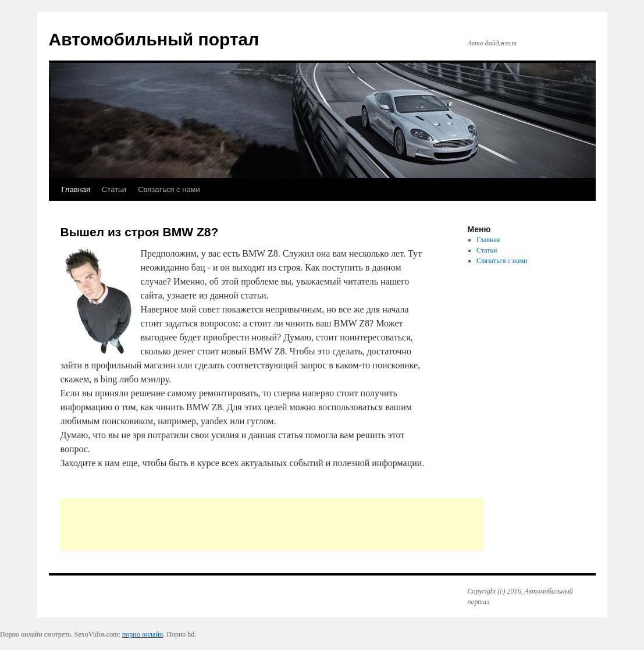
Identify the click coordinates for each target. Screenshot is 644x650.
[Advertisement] (272, 524)
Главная (76, 189)
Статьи (114, 189)
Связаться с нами (169, 189)
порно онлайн (143, 634)
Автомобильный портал (154, 39)
